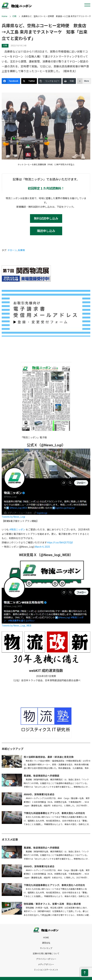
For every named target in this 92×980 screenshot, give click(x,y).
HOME (46, 938)
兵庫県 (21, 250)
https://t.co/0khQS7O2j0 (60, 543)
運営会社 (46, 943)
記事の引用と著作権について (46, 954)
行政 (14, 16)
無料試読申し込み (46, 218)
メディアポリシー (46, 965)
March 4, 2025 (42, 547)
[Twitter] (29, 81)
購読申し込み (46, 231)
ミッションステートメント (46, 970)
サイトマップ (46, 948)
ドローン (12, 250)
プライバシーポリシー (46, 959)
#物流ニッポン (17, 530)
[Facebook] (11, 81)
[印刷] (69, 81)
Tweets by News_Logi (13, 517)
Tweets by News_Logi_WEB (17, 626)
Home (4, 16)
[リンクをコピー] (50, 81)
